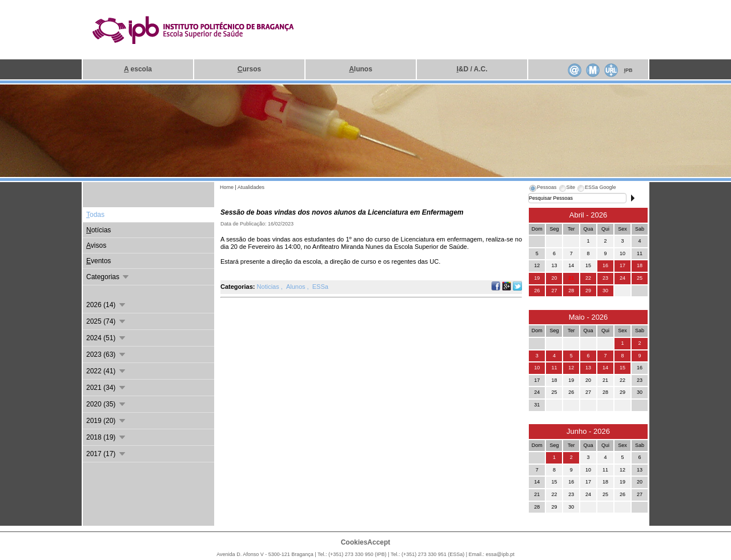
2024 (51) (107, 338)
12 (571, 368)
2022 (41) (107, 371)
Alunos (297, 287)
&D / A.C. (472, 69)
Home (227, 187)
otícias (99, 230)
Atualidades (251, 187)
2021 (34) (107, 388)
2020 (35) (107, 404)
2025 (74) (107, 321)
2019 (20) (107, 421)
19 (537, 278)
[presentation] (543, 189)
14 (605, 368)
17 (622, 265)
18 (640, 265)
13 (588, 368)
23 (605, 278)
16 (605, 265)
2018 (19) (107, 437)
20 (554, 278)
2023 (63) (107, 354)
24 (622, 278)
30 (605, 291)
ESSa (320, 287)
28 (571, 291)
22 (588, 278)
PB (628, 70)
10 (537, 368)
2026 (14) (107, 305)
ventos (99, 261)
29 (588, 291)
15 (622, 368)
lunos (361, 69)
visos (96, 245)
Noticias (269, 287)
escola (138, 69)
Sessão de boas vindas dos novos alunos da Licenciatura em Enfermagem (342, 212)
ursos (249, 69)
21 (571, 278)
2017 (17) (107, 454)
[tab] (543, 189)
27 (554, 291)
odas (95, 215)
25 (640, 278)
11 (554, 368)
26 (537, 291)
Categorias (108, 277)
